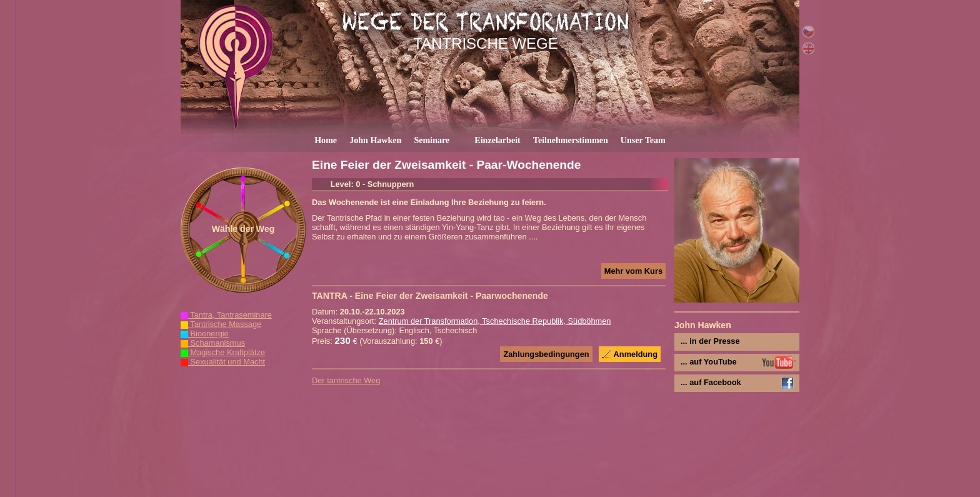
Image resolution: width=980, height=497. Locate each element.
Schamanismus (213, 343)
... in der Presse (710, 341)
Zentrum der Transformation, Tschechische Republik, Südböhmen (495, 321)
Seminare (432, 140)
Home (326, 140)
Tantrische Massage (221, 324)
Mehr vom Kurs (633, 271)
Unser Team (643, 140)
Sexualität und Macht (223, 362)
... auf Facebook (711, 382)
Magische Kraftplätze (223, 352)
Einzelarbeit (497, 140)
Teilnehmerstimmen (571, 140)
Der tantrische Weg (346, 380)
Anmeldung (636, 354)
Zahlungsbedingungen (546, 354)
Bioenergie (205, 334)
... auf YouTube (709, 362)
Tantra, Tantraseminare (226, 315)
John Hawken (375, 140)
